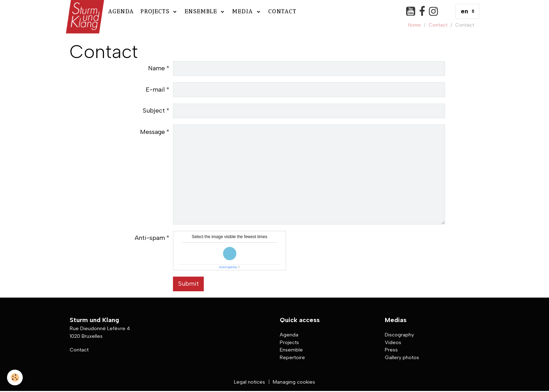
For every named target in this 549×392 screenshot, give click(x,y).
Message (152, 132)
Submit (189, 284)
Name (157, 68)
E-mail (155, 90)
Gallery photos (402, 357)
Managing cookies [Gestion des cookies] (294, 382)
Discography (399, 335)
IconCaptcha (228, 267)
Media (244, 11)
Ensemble (202, 11)
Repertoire (292, 357)
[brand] (84, 11)
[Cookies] (15, 377)
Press (391, 350)
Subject (154, 111)
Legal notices (249, 382)
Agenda (121, 11)
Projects (156, 11)
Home (414, 25)
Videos (393, 342)
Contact (282, 11)
